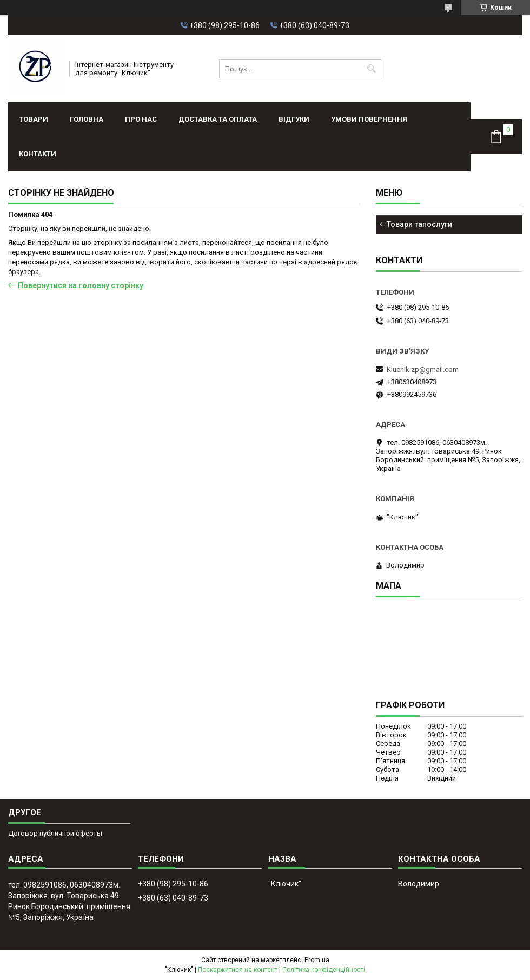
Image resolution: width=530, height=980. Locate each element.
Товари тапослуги (419, 224)
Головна (87, 119)
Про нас (141, 119)
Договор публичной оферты (55, 833)
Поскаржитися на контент (238, 970)
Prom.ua (317, 960)
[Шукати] (372, 69)
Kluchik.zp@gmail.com (423, 369)
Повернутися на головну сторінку (81, 285)
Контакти (38, 154)
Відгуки (294, 119)
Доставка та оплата (218, 119)
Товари (34, 119)
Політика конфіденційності (324, 970)
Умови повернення (369, 119)
